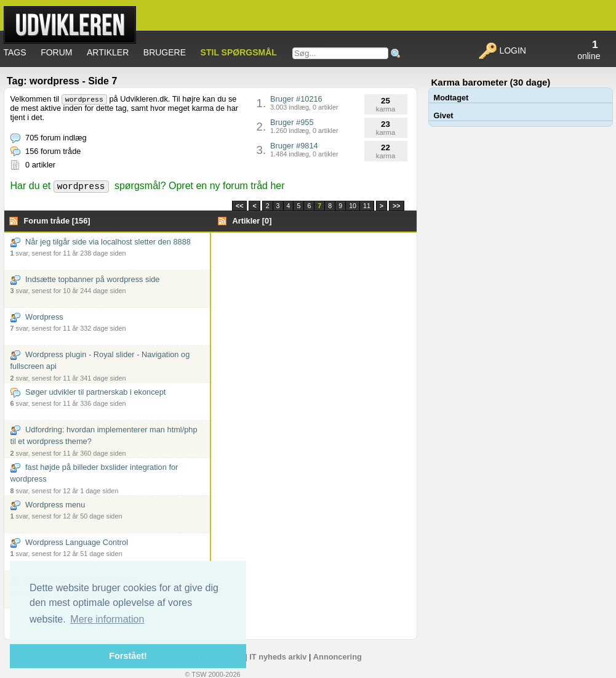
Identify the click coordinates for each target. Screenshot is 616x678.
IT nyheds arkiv (278, 657)
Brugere (165, 52)
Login (502, 50)
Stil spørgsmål (239, 52)
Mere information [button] (107, 619)
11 (367, 206)
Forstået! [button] (128, 656)
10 (353, 206)
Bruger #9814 (304, 149)
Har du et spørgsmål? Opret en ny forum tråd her (148, 186)
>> (396, 206)
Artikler (108, 52)
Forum (56, 52)
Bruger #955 (304, 126)
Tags (15, 52)
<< (239, 206)
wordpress (84, 99)
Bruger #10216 (304, 103)
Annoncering (338, 657)
